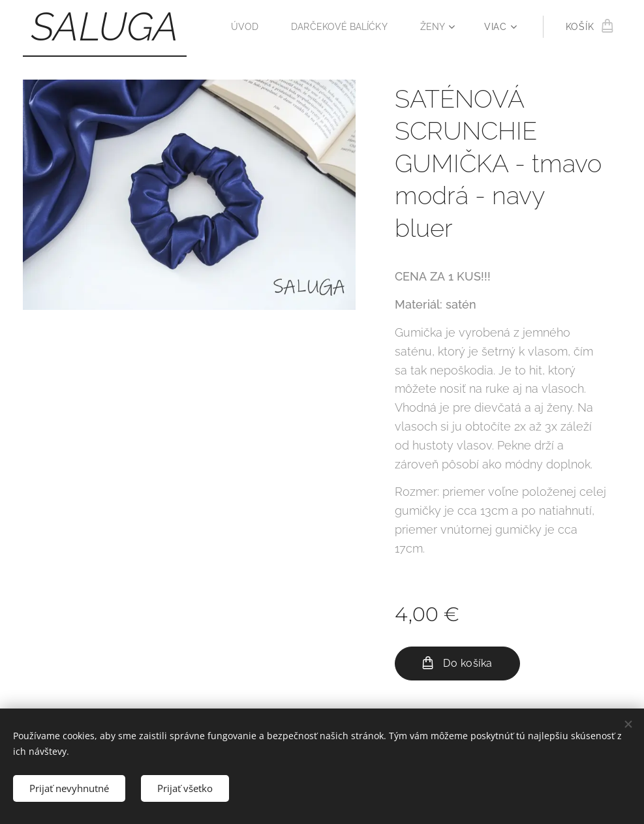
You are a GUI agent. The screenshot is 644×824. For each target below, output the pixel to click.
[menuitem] (242, 27)
